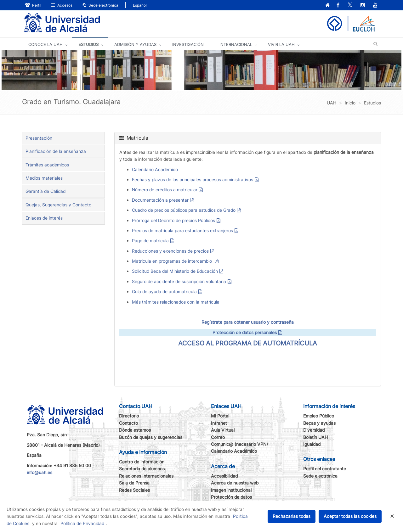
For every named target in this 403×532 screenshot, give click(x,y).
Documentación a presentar (160, 200)
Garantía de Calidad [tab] (45, 191)
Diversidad (314, 430)
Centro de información (142, 462)
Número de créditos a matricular (165, 190)
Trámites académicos (47, 165)
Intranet (219, 423)
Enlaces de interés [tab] (44, 218)
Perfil (33, 5)
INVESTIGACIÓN (188, 44)
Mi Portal (220, 416)
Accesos (62, 5)
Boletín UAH (315, 437)
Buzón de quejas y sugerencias (151, 437)
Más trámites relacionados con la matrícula (176, 302)
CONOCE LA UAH (45, 44)
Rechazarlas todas (292, 516)
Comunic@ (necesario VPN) (239, 444)
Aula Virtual (223, 430)
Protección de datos (231, 497)
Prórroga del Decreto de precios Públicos (173, 220)
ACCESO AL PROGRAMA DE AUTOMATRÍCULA (248, 343)
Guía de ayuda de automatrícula (164, 291)
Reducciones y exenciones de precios (170, 251)
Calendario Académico (155, 169)
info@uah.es (40, 472)
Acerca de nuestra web (235, 483)
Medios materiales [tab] (44, 178)
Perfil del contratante (325, 469)
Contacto (128, 423)
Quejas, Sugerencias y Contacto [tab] (58, 205)
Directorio (129, 416)
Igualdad (312, 444)
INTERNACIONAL (236, 44)
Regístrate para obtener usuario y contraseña (248, 322)
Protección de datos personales (245, 332)
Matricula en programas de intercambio (173, 261)
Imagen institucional (231, 490)
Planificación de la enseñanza (56, 151)
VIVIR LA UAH (281, 44)
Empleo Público (319, 416)
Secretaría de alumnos (142, 469)
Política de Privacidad (82, 523)
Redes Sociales (134, 490)
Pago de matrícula (150, 241)
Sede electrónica (100, 5)
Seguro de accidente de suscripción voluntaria (179, 281)
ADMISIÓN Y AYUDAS (135, 44)
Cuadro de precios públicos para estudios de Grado (184, 210)
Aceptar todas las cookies (350, 516)
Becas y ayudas (319, 423)
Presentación (39, 138)
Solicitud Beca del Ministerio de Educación (175, 271)
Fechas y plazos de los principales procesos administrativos (193, 179)
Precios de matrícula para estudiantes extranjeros (182, 230)
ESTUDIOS (88, 44)
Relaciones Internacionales (146, 476)
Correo (218, 437)
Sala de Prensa (134, 483)
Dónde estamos (135, 430)
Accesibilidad (224, 476)
